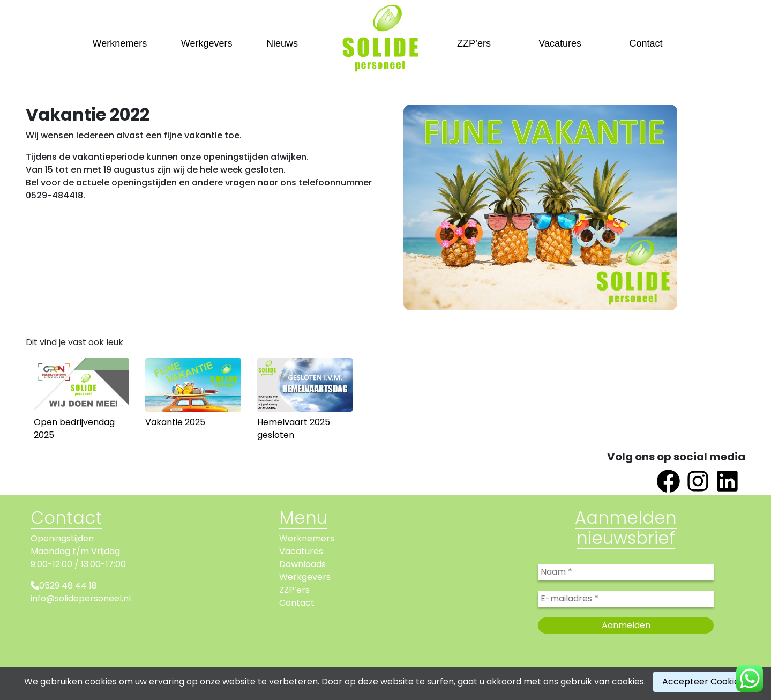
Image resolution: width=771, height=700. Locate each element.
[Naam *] (626, 572)
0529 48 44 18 (68, 586)
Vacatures (560, 43)
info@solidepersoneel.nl (81, 598)
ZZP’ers (474, 43)
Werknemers (120, 43)
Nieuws (282, 43)
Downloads (302, 564)
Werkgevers (207, 43)
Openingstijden (62, 538)
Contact (646, 43)
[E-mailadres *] (626, 599)
